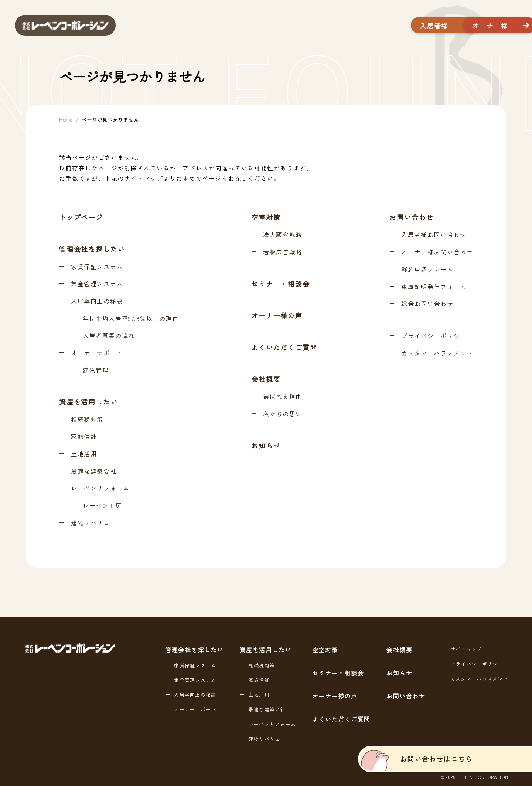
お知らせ (266, 445)
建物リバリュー (94, 523)
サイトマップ (466, 649)
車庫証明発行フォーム (434, 287)
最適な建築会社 (94, 471)
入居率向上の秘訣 (97, 301)
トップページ (81, 217)
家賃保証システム (97, 267)
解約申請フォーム (427, 270)
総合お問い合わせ (427, 304)
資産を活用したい (88, 402)
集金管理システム (97, 284)
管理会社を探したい (92, 249)
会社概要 (266, 379)
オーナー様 (470, 26)
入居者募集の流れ (109, 336)
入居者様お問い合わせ (434, 235)
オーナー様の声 (277, 315)
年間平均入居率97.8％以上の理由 (131, 319)
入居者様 (387, 26)
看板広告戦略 (283, 252)
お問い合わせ (411, 217)
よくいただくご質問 (284, 347)
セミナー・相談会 (280, 284)
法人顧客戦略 (283, 235)
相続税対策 (87, 420)
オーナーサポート (97, 353)
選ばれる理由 (283, 397)
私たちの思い (283, 414)
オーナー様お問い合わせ (437, 252)
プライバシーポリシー (434, 336)
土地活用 (84, 454)
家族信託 (84, 437)
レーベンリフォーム (100, 488)
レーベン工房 (102, 506)
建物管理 (96, 370)
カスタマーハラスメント (437, 353)
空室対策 (266, 217)
